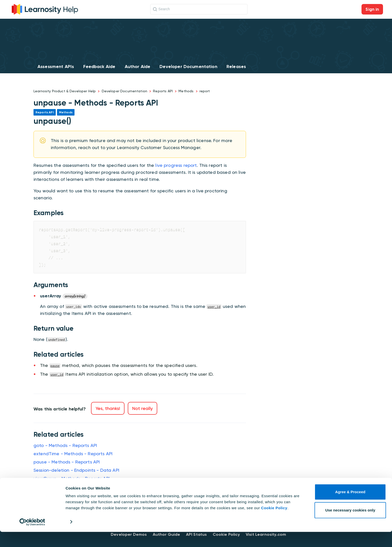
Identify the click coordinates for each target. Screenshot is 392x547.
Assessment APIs (56, 67)
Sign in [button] (372, 9)
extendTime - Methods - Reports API (73, 454)
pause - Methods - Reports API (67, 462)
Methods (186, 91)
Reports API (163, 91)
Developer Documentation (188, 67)
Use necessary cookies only (350, 525)
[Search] (199, 9)
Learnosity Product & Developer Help (65, 91)
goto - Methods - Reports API (65, 445)
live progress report (176, 165)
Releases (236, 67)
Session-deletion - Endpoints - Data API (76, 470)
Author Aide (138, 67)
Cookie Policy (274, 523)
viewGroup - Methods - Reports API (72, 478)
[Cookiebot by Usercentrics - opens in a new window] (32, 537)
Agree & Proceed (350, 507)
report (205, 91)
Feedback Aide (99, 67)
